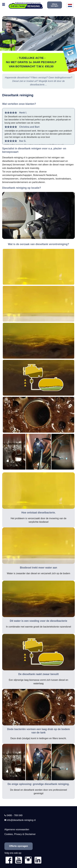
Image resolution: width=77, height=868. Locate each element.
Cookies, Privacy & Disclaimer (20, 834)
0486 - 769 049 (14, 815)
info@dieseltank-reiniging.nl (21, 820)
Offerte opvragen (54, 5)
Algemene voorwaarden (17, 829)
